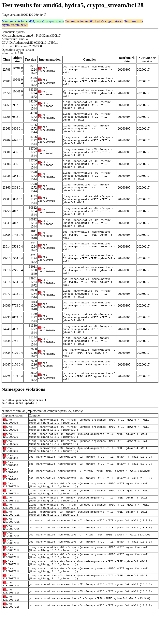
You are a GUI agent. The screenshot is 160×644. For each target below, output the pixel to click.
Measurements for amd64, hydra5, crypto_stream (33, 21)
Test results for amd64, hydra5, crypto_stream (94, 21)
